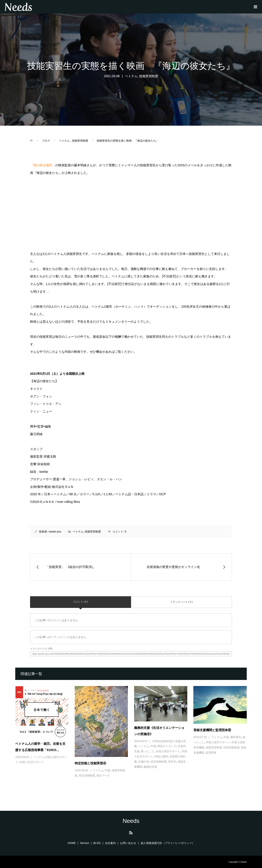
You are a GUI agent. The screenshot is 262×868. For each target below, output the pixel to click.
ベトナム (131, 76)
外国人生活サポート (32, 762)
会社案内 (110, 843)
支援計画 (144, 762)
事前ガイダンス (167, 746)
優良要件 (236, 737)
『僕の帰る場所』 (43, 165)
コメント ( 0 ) (81, 602)
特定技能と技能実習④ (90, 763)
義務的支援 (150, 767)
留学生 (172, 762)
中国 (107, 770)
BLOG (97, 843)
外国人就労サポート (168, 751)
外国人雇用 (161, 756)
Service (85, 843)
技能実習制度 (149, 76)
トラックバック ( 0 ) (181, 602)
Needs (131, 821)
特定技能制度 (87, 776)
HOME (72, 843)
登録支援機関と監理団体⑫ (212, 730)
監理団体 (211, 753)
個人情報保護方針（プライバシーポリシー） (168, 843)
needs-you (55, 532)
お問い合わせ (128, 843)
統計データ (103, 776)
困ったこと (148, 751)
